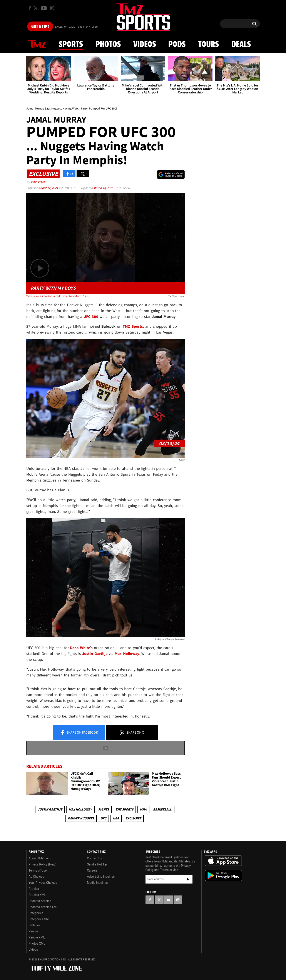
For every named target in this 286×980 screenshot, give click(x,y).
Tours (208, 45)
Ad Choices (36, 877)
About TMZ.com (40, 858)
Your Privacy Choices (43, 883)
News (37, 44)
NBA (116, 818)
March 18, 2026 (104, 188)
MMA (143, 809)
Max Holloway (80, 809)
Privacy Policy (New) (43, 864)
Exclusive (133, 818)
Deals (241, 45)
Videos (145, 45)
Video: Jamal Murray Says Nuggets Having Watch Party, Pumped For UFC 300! (58, 296)
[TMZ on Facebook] (30, 8)
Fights (104, 809)
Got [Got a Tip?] (40, 27)
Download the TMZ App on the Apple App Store (223, 861)
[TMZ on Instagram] (52, 8)
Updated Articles (40, 901)
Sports (71, 45)
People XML (37, 937)
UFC (103, 818)
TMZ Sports (133, 326)
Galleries (35, 925)
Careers (92, 870)
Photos (108, 45)
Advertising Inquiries (101, 877)
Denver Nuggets (81, 818)
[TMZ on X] (36, 8)
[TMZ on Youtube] (44, 8)
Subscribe (188, 879)
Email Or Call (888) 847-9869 (76, 27)
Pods (177, 45)
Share (79, 733)
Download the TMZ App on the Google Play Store (223, 876)
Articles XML (37, 895)
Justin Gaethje (50, 809)
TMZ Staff (38, 182)
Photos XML (37, 943)
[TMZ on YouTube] (169, 900)
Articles (34, 889)
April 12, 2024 (49, 188)
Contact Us (94, 858)
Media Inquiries (97, 883)
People (33, 931)
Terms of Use (38, 870)
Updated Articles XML (43, 907)
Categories (36, 913)
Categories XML (39, 919)
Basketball (162, 809)
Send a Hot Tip (97, 864)
